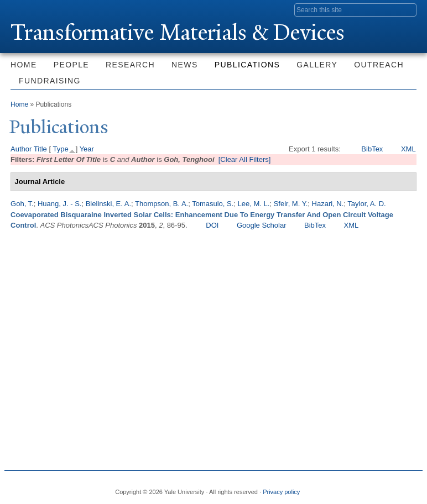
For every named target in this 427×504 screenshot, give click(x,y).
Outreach (379, 65)
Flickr (368, 487)
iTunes (387, 487)
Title (40, 149)
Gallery (317, 65)
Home (24, 65)
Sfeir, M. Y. (291, 204)
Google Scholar (262, 225)
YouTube (406, 487)
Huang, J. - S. (59, 204)
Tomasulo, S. (213, 204)
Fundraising (50, 81)
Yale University (41, 9)
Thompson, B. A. (162, 204)
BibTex (372, 149)
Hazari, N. (328, 204)
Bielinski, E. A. (108, 204)
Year (87, 149)
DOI (212, 225)
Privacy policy (281, 492)
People (71, 65)
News (185, 65)
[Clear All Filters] (245, 159)
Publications (247, 65)
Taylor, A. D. (366, 204)
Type (60, 149)
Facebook (331, 487)
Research (130, 65)
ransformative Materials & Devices (178, 32)
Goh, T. (22, 204)
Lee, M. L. (254, 204)
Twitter (350, 487)
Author (21, 149)
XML (408, 149)
